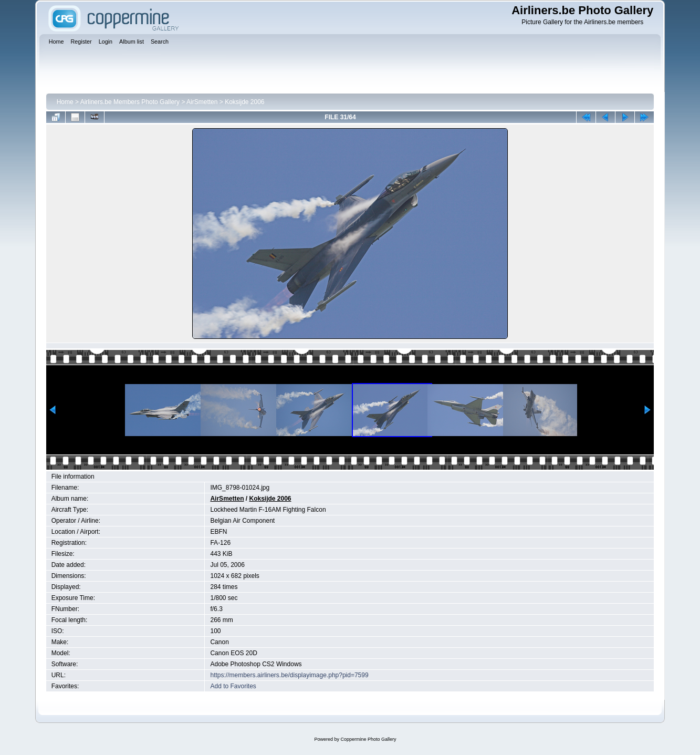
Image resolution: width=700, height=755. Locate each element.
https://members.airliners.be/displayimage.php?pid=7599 (289, 675)
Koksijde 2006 (244, 102)
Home (65, 102)
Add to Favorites (233, 686)
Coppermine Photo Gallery (368, 739)
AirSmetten (202, 102)
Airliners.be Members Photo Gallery (130, 102)
